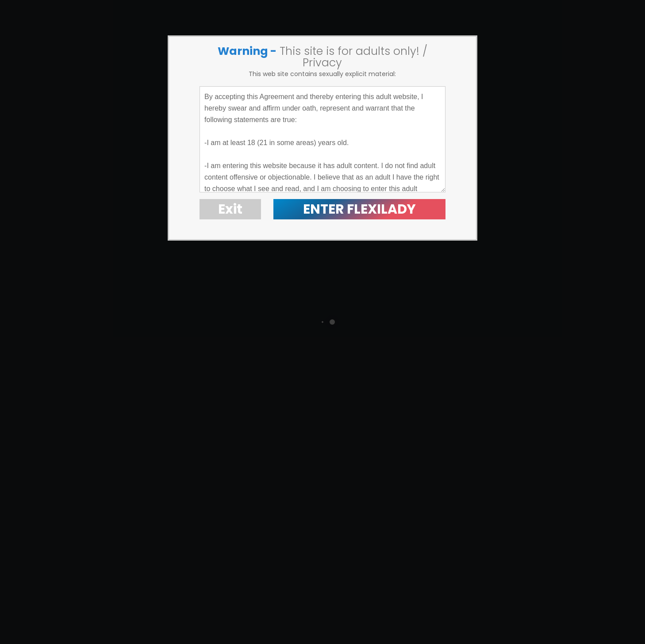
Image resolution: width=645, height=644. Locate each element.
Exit (230, 209)
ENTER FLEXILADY (359, 209)
